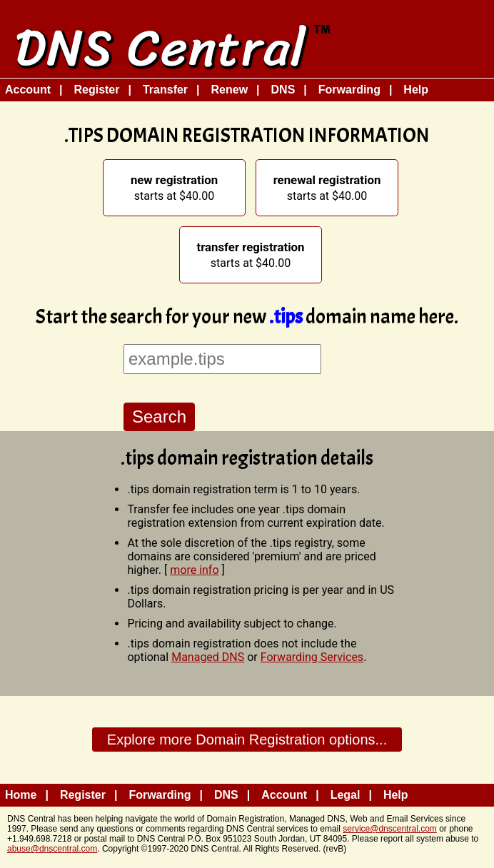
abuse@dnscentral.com (52, 849)
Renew (230, 90)
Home (21, 795)
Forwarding (349, 90)
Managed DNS (208, 657)
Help (416, 90)
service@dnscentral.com (390, 829)
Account (28, 90)
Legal (346, 795)
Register (96, 90)
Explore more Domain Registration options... (247, 740)
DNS (283, 90)
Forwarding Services (312, 657)
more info (194, 570)
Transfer (165, 90)
